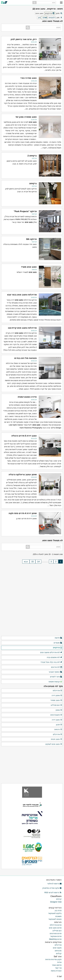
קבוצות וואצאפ (55, 682)
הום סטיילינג (56, 705)
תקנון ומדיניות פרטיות (53, 959)
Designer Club (56, 902)
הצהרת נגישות (56, 971)
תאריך (45, 18)
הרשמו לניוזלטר (54, 884)
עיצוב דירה (57, 720)
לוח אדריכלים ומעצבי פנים (51, 653)
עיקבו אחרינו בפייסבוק (52, 888)
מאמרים (58, 643)
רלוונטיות (52, 18)
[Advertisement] (32, 581)
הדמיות (58, 730)
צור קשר (58, 968)
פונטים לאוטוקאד (55, 919)
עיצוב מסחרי (56, 700)
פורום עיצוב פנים (55, 928)
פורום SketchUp (55, 939)
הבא (26, 562)
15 (32, 562)
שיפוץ (59, 710)
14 (38, 562)
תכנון (59, 725)
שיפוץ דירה (57, 696)
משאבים (58, 916)
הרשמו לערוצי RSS (53, 892)
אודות (59, 962)
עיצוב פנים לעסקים (54, 744)
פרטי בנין (58, 911)
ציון (39, 18)
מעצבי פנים (57, 948)
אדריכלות (57, 691)
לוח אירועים (57, 667)
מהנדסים (58, 951)
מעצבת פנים (56, 715)
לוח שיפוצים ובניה (54, 657)
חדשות (58, 638)
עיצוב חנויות (57, 739)
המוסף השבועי (55, 672)
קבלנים (59, 953)
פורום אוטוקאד (56, 936)
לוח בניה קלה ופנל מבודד (51, 662)
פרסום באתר (57, 965)
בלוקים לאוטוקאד (55, 913)
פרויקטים (58, 648)
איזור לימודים (56, 677)
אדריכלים (58, 734)
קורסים (59, 899)
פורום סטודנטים (56, 933)
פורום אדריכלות (56, 925)
